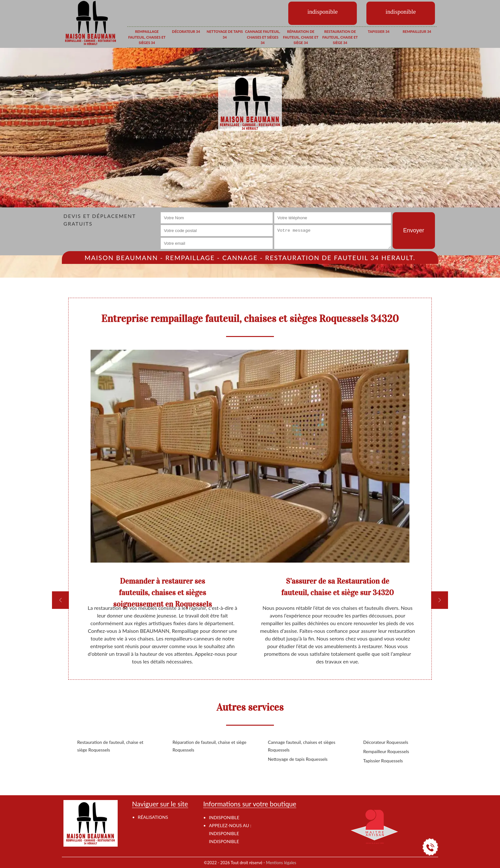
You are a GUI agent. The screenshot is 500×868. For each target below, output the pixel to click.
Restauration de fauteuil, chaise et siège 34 (340, 37)
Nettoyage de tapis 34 (225, 34)
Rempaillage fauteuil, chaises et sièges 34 (147, 37)
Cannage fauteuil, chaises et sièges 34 (263, 37)
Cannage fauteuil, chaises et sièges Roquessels (302, 746)
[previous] (60, 600)
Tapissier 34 (379, 31)
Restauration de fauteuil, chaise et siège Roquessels (110, 746)
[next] (440, 600)
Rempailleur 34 (417, 31)
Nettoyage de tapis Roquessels (298, 759)
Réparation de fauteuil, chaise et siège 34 (301, 37)
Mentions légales (281, 863)
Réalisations (153, 817)
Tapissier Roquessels (383, 761)
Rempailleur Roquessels (386, 751)
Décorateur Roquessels (386, 742)
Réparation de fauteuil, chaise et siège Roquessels (210, 746)
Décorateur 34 (186, 31)
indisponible (224, 833)
